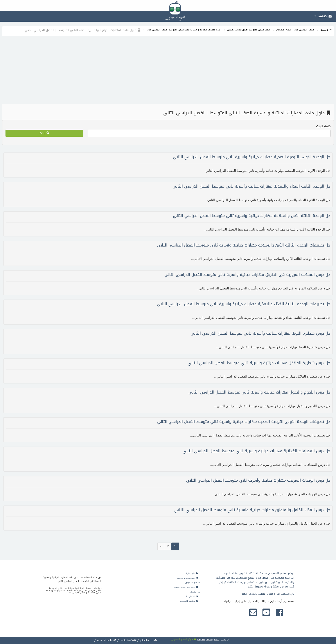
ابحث (45, 133)
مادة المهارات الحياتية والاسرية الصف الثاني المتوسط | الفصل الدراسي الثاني (183, 30)
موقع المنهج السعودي (184, 639)
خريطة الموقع (148, 640)
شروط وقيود (128, 640)
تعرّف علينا (192, 573)
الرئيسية (326, 30)
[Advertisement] (168, 71)
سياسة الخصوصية (189, 601)
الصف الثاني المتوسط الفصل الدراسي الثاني (248, 30)
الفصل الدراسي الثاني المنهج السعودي (295, 30)
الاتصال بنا (192, 596)
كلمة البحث (323, 126)
